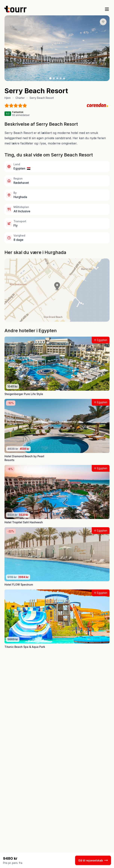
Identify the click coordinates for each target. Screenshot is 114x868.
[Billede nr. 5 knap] (64, 78)
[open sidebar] (107, 9)
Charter (20, 98)
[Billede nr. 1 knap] (50, 78)
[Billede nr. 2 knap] (54, 78)
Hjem (8, 98)
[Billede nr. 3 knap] (57, 78)
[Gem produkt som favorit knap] (103, 22)
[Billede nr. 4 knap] (61, 78)
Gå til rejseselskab (93, 860)
